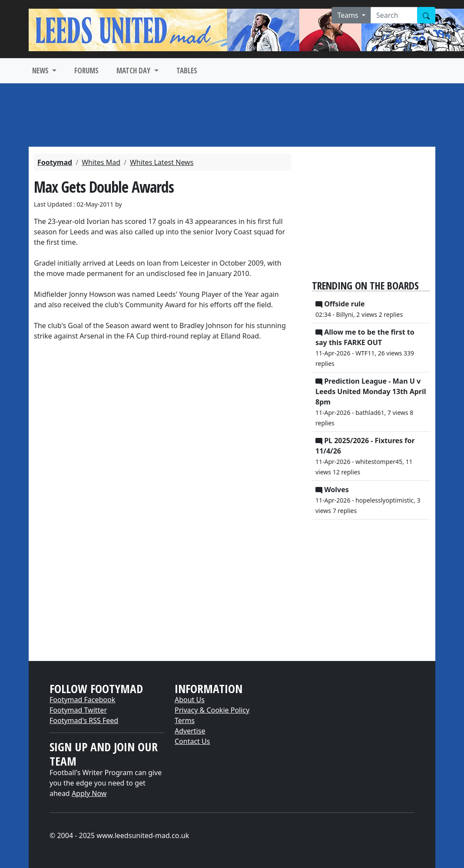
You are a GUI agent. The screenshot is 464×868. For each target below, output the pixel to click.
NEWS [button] (41, 71)
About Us (190, 700)
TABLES (187, 71)
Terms (185, 720)
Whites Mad (101, 162)
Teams (349, 15)
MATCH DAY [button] (134, 71)
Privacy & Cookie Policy (212, 710)
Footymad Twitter (78, 710)
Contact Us (192, 741)
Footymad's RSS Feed (84, 720)
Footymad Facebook (82, 700)
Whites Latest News (162, 162)
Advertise (190, 731)
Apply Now (89, 793)
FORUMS (86, 71)
